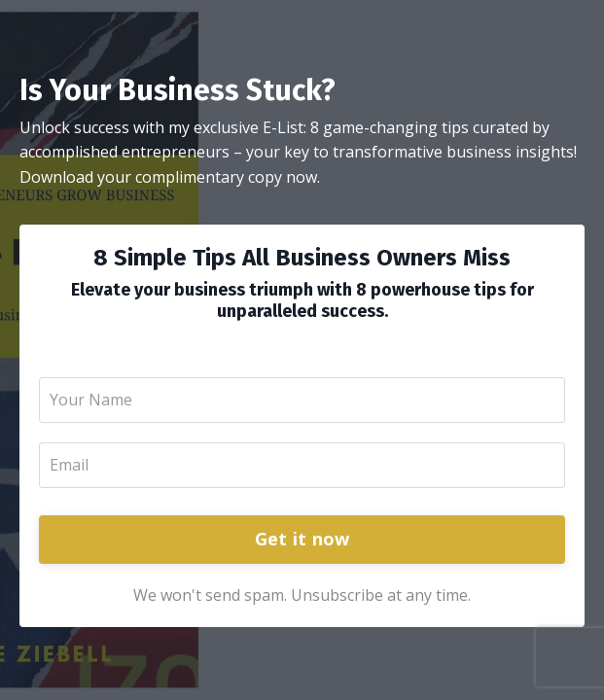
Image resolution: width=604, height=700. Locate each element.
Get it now (302, 539)
